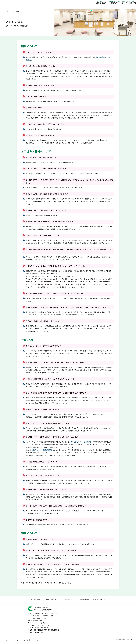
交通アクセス (88, 2)
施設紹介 (103, 7)
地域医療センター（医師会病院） (82, 442)
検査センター (69, 600)
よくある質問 (111, 2)
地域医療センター (52, 600)
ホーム (6, 11)
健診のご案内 (90, 7)
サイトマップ (35, 640)
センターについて (118, 7)
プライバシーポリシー (13, 640)
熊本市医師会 (35, 600)
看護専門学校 (84, 600)
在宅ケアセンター (101, 600)
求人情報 (121, 2)
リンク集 (25, 640)
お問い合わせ (100, 2)
